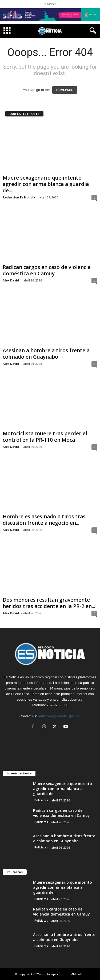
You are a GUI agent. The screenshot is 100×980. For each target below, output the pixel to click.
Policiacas (41, 800)
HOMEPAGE (65, 90)
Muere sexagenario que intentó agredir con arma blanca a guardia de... (46, 184)
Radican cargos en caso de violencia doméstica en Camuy (47, 270)
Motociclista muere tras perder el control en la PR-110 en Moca (45, 437)
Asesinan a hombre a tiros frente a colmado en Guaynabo (46, 354)
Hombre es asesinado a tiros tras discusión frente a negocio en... (44, 520)
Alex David (11, 280)
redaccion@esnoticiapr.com (59, 716)
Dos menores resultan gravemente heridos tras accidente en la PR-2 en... (49, 603)
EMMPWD (76, 974)
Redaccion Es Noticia (19, 197)
